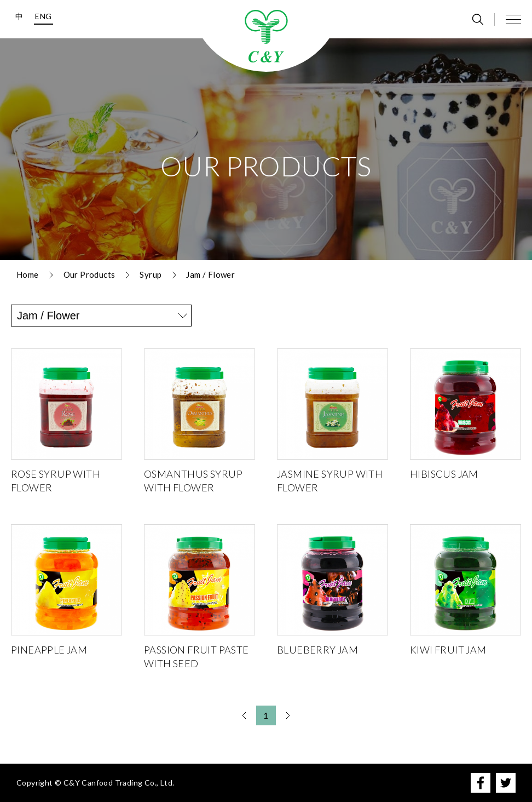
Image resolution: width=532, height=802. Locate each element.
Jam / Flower (210, 274)
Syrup (151, 274)
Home (28, 274)
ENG (43, 16)
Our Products (89, 274)
